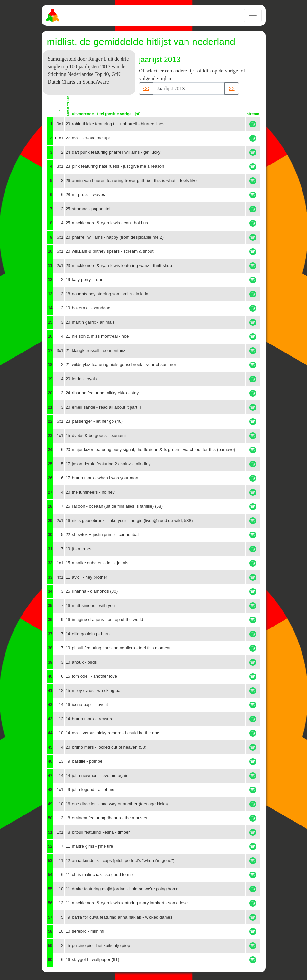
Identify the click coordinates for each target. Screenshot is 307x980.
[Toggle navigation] (253, 15)
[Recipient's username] (189, 89)
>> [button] (231, 88)
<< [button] (146, 88)
